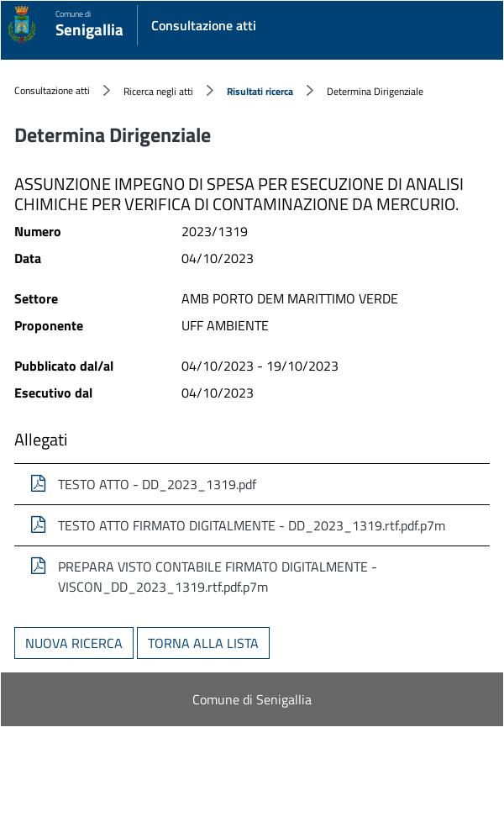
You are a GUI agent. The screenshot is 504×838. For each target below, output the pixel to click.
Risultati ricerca (260, 91)
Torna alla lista (203, 643)
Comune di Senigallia (252, 699)
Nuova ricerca (74, 643)
